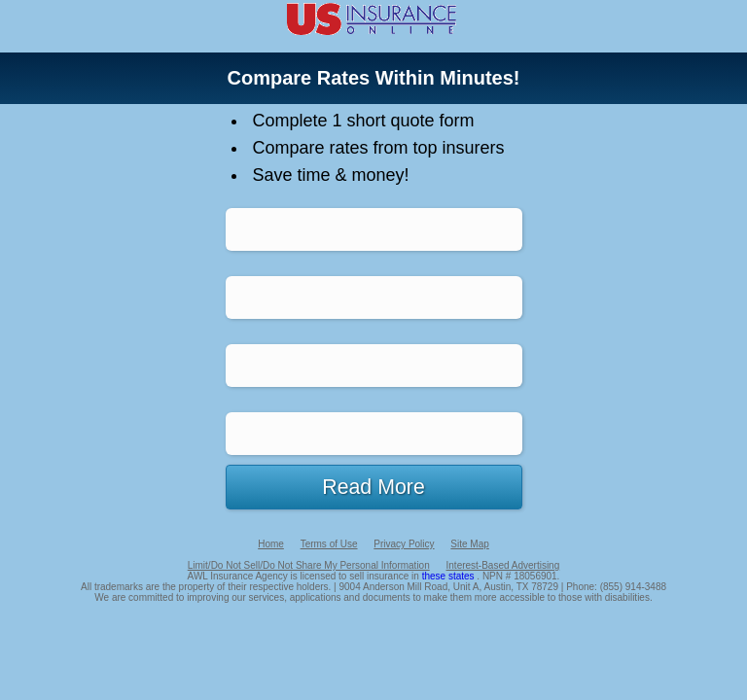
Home (374, 366)
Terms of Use (329, 544)
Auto (374, 229)
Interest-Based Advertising (503, 565)
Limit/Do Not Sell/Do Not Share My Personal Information (309, 565)
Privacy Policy (404, 544)
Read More (373, 487)
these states (450, 576)
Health (374, 297)
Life (374, 434)
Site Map (469, 544)
